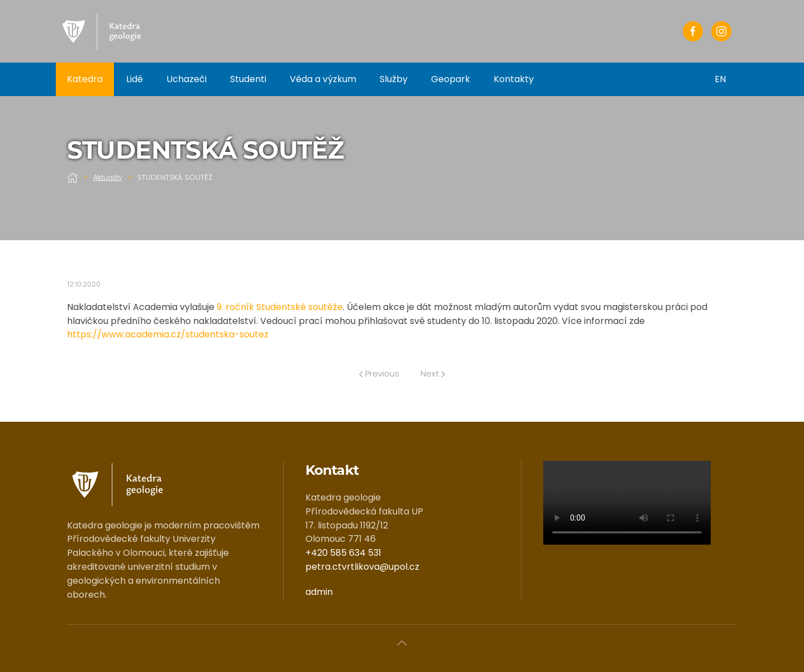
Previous (379, 373)
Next (433, 373)
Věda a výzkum (323, 79)
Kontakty (514, 79)
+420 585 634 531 (343, 553)
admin (319, 592)
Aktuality (108, 177)
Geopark (451, 79)
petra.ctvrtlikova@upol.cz (362, 567)
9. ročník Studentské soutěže (280, 307)
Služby (394, 79)
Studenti (248, 79)
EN (720, 79)
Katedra (85, 79)
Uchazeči (186, 79)
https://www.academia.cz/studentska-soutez (168, 334)
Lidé (135, 79)
